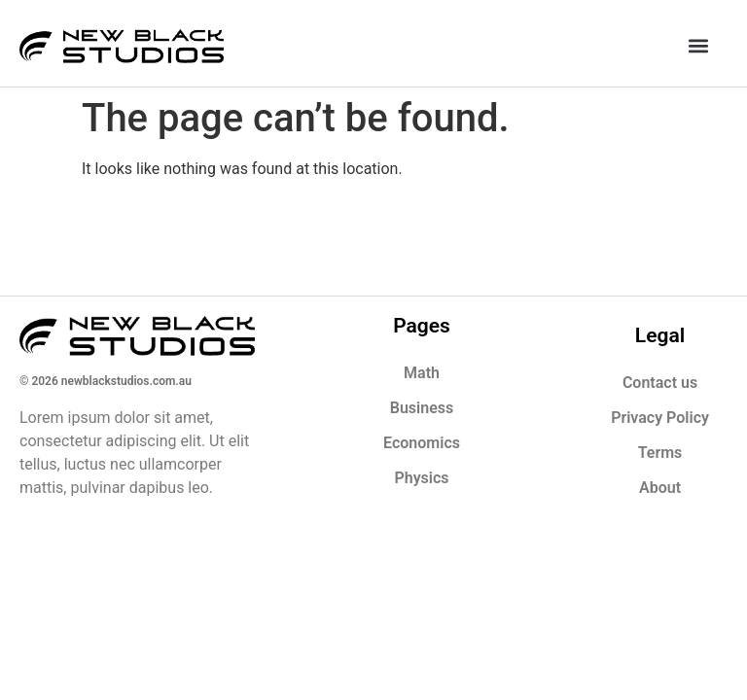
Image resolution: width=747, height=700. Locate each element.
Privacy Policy (660, 418)
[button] (698, 45)
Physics (421, 478)
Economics (422, 443)
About (660, 488)
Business (422, 408)
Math (422, 373)
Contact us (660, 383)
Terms (660, 453)
